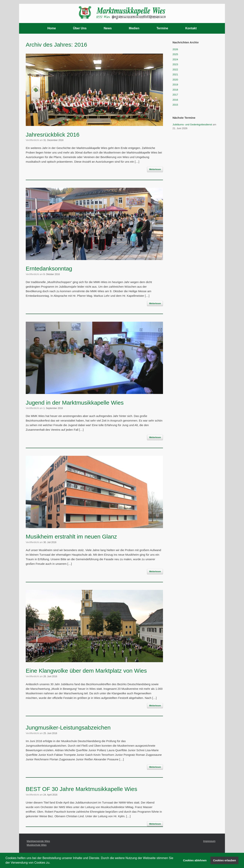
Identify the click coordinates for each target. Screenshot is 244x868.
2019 (175, 85)
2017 (175, 95)
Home (51, 28)
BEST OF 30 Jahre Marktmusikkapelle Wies (81, 789)
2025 (175, 54)
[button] (52, 863)
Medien (134, 28)
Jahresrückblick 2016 (53, 135)
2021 (175, 74)
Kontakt (191, 28)
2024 (175, 59)
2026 (175, 49)
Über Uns (80, 28)
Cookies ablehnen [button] (195, 860)
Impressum (209, 841)
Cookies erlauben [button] (225, 860)
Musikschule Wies (37, 845)
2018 (175, 90)
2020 (175, 80)
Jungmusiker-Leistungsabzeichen (68, 728)
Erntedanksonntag (49, 269)
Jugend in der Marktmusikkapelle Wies (75, 403)
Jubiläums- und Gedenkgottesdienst (192, 125)
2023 (175, 64)
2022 (175, 70)
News (108, 28)
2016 (175, 100)
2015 (175, 105)
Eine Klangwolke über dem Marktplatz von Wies (86, 671)
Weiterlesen (155, 169)
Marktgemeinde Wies (38, 841)
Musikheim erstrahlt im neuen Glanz (71, 537)
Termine (162, 28)
